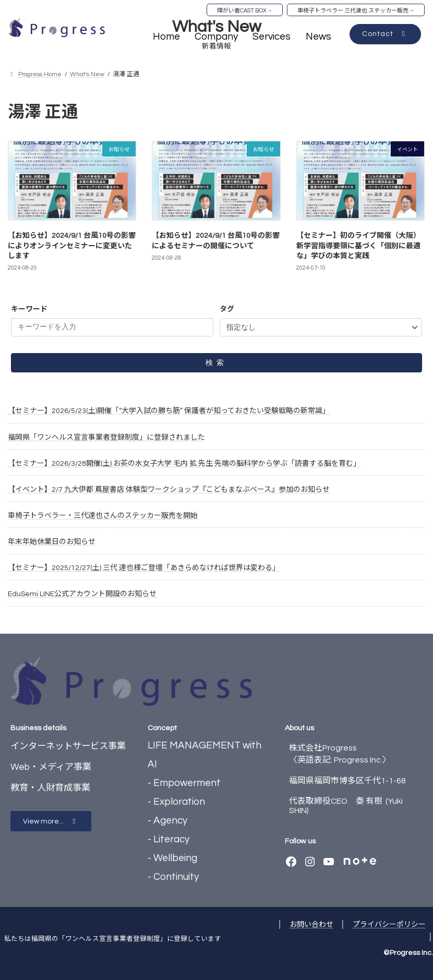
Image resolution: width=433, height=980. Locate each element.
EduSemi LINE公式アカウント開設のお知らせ (82, 594)
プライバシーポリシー (389, 925)
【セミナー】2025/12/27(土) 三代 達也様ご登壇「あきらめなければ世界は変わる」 (144, 568)
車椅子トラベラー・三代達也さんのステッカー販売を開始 (103, 516)
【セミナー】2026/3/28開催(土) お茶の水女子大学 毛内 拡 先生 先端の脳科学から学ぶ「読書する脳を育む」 (184, 463)
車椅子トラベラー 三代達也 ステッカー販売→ (356, 11)
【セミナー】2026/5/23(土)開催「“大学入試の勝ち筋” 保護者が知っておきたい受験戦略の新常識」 (169, 411)
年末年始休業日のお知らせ (52, 542)
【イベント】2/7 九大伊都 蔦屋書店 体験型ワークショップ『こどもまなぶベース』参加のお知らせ (169, 490)
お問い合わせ (311, 925)
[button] (385, 34)
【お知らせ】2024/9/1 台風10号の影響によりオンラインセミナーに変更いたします (72, 246)
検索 (216, 362)
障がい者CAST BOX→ (245, 11)
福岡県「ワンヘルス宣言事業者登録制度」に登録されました (106, 437)
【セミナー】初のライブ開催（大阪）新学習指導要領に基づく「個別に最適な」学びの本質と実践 (358, 246)
